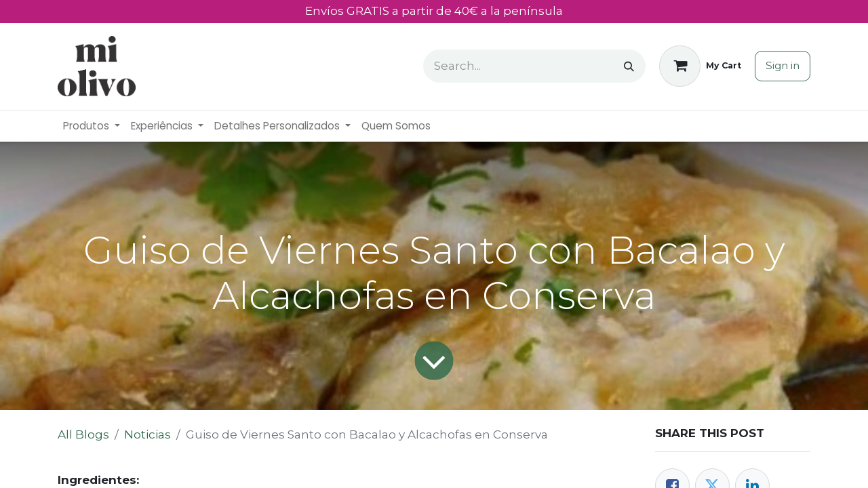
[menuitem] (92, 126)
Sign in (783, 65)
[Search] (629, 66)
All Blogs (83, 434)
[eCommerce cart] (700, 66)
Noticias (147, 434)
